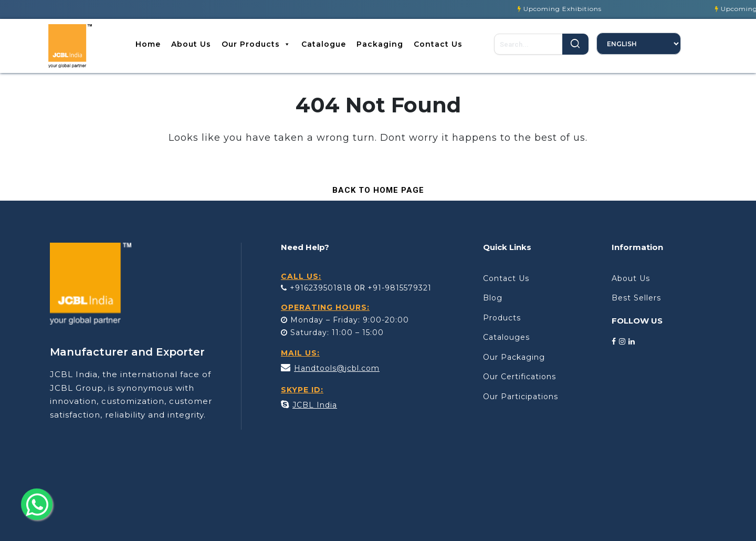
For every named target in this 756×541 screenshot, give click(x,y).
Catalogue (324, 44)
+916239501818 (317, 288)
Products (502, 318)
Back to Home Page (374, 188)
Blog (493, 298)
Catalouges (506, 337)
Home (148, 44)
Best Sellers (636, 298)
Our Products (256, 44)
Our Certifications (519, 377)
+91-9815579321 (400, 288)
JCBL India (315, 405)
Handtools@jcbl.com (337, 368)
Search (575, 44)
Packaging (380, 44)
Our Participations (521, 397)
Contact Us (438, 44)
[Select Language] (639, 44)
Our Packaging (514, 357)
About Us (191, 44)
